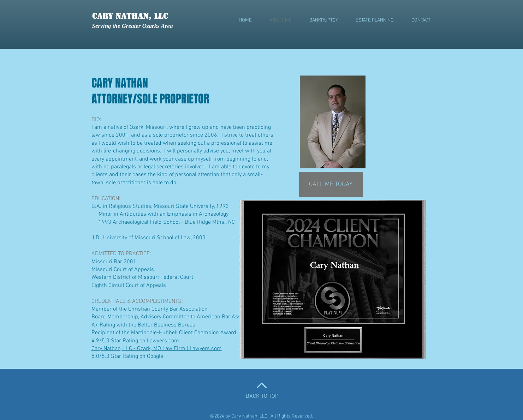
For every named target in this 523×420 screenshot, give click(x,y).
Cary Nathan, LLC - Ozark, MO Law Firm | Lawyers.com (157, 349)
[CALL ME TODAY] (331, 184)
